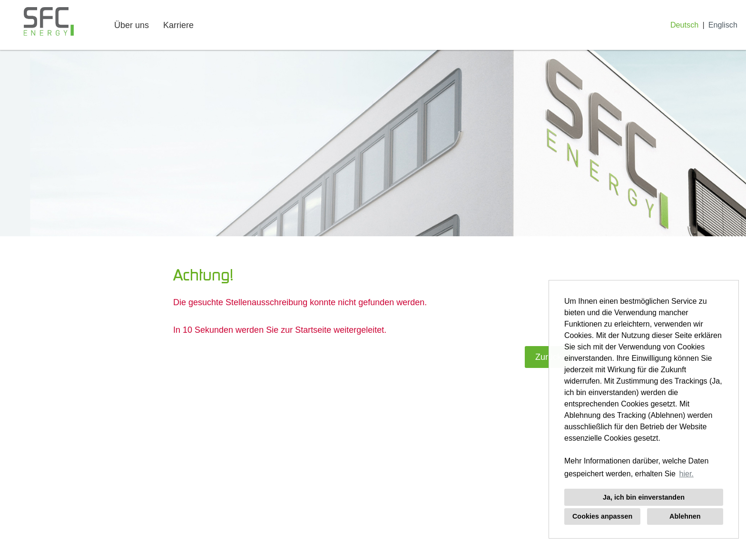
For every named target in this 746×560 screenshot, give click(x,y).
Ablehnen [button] (685, 516)
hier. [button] (687, 474)
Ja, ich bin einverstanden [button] (644, 497)
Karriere (178, 25)
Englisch (723, 25)
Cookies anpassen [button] (602, 516)
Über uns (132, 25)
